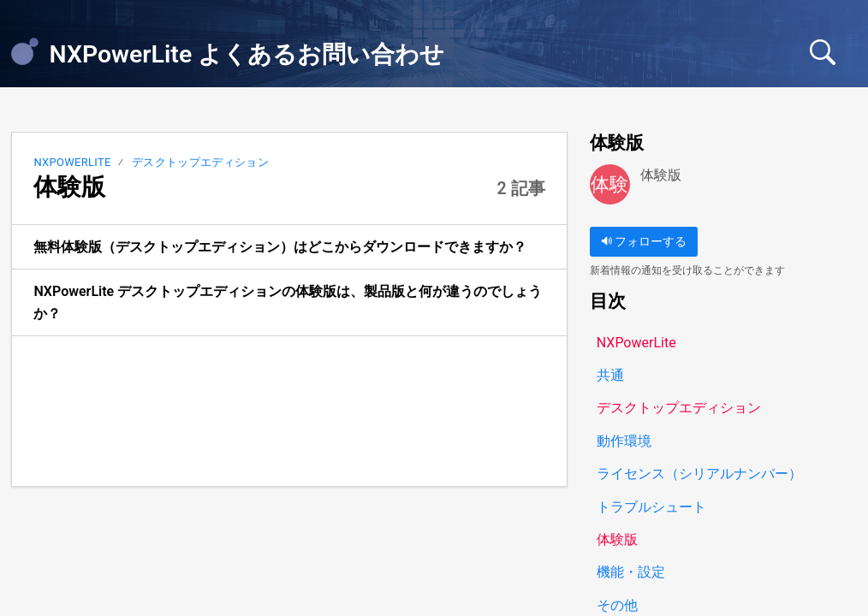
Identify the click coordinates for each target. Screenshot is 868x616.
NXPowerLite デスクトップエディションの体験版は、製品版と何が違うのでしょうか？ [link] (288, 302)
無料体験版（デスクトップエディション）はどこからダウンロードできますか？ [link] (280, 247)
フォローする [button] (644, 242)
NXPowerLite (72, 162)
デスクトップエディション (200, 162)
